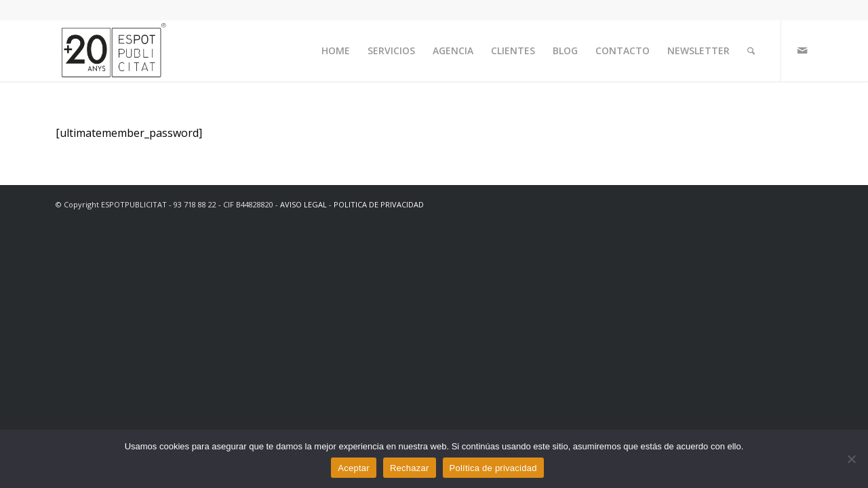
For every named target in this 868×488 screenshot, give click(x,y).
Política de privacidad (493, 468)
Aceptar (354, 468)
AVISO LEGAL (303, 204)
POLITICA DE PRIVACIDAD (379, 204)
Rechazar (410, 468)
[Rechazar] (851, 459)
